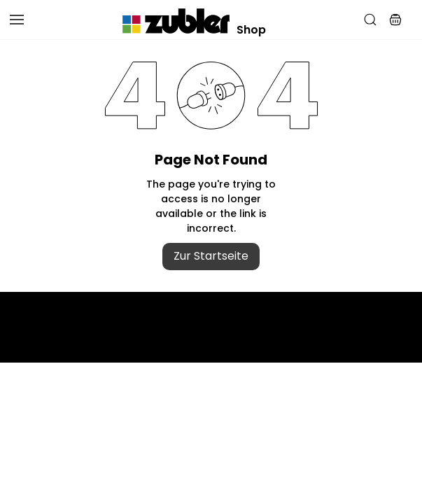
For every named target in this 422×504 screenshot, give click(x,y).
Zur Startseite (211, 256)
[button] (395, 20)
